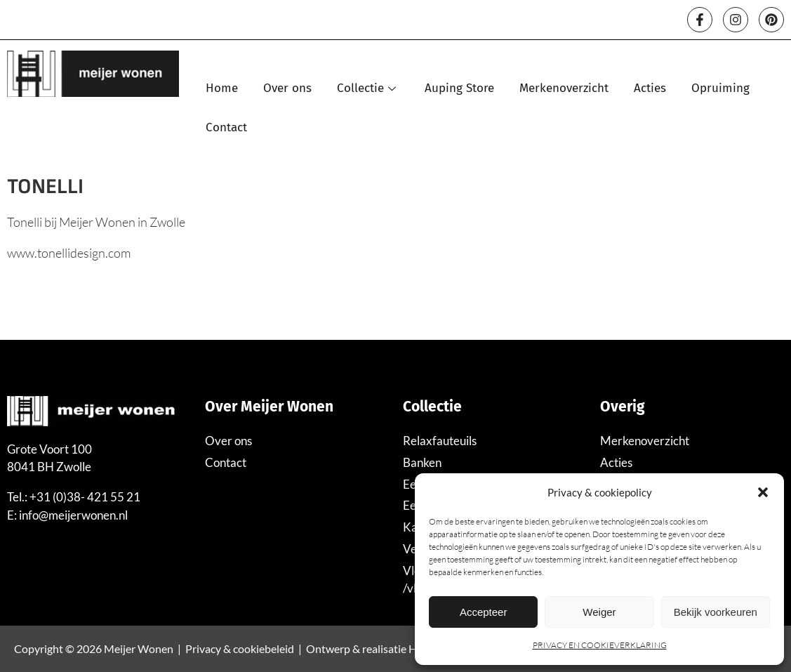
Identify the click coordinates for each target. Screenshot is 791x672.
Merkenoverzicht (565, 88)
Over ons (288, 88)
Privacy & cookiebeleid (240, 648)
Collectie (369, 88)
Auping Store (460, 88)
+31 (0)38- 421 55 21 (85, 497)
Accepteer (484, 612)
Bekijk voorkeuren (716, 612)
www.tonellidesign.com (69, 253)
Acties (651, 88)
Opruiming (721, 88)
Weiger (599, 612)
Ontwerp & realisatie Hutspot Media (394, 648)
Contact (227, 127)
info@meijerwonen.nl (73, 515)
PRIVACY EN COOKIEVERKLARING (600, 645)
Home (222, 88)
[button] (763, 492)
